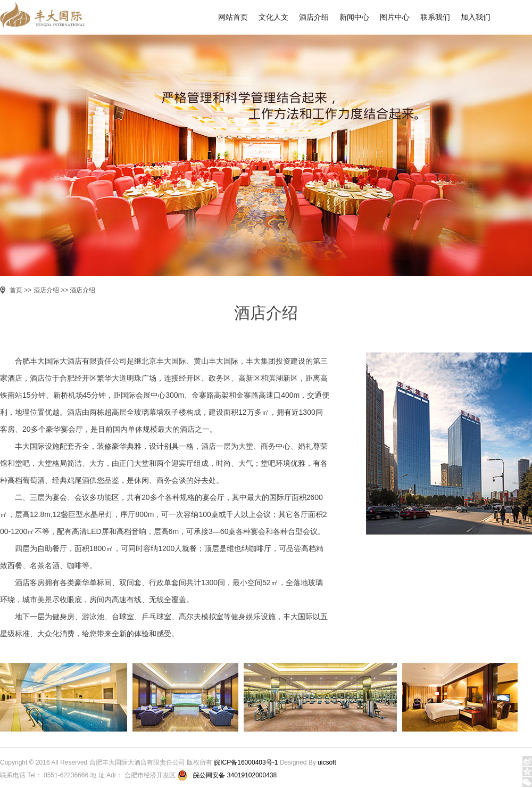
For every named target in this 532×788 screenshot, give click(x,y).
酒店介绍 (46, 290)
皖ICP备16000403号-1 (246, 762)
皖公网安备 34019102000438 (235, 775)
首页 (16, 290)
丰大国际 (49, 17)
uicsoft (327, 762)
